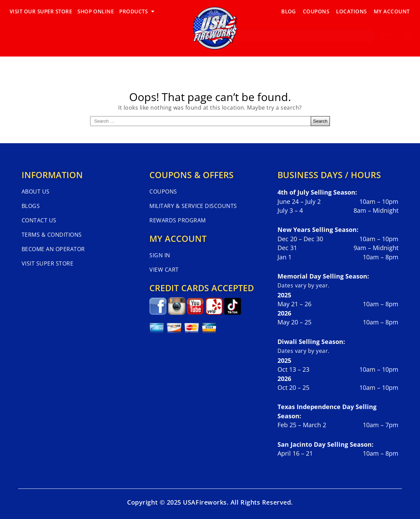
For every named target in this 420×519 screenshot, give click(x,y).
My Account (392, 11)
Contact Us (39, 220)
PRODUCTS (137, 11)
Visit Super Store (47, 263)
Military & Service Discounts (193, 206)
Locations (351, 11)
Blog (289, 11)
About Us (36, 191)
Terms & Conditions (52, 235)
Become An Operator (53, 249)
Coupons (316, 11)
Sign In (160, 255)
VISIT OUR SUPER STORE (41, 11)
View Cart (164, 270)
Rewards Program (177, 220)
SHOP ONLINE (96, 11)
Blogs (31, 206)
